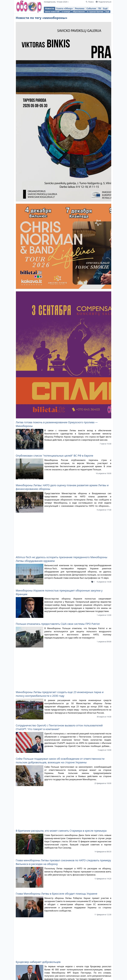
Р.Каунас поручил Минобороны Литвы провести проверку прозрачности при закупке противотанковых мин (62, 939)
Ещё (105, 8)
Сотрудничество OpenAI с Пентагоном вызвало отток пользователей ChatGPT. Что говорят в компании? (59, 650)
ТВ (99, 8)
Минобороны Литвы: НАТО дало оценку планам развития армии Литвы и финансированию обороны (62, 487)
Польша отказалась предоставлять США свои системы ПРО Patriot (58, 585)
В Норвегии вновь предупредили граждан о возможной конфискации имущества (60, 872)
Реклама (80, 8)
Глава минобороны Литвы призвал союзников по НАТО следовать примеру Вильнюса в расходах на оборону (63, 746)
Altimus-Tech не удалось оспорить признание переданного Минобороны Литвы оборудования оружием (61, 520)
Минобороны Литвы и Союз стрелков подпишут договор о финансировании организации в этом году (53, 972)
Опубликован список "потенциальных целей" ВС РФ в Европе (54, 456)
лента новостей (52, 12)
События (91, 8)
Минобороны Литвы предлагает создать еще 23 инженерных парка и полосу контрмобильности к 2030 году (60, 617)
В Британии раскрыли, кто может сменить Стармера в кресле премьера (61, 715)
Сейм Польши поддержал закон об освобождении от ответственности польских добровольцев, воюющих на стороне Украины (60, 683)
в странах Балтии (95, 12)
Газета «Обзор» (65, 8)
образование (79, 12)
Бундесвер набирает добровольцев (38, 807)
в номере (66, 12)
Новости (50, 8)
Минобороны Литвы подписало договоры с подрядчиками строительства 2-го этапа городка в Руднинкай (62, 905)
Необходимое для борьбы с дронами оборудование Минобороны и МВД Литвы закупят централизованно (62, 839)
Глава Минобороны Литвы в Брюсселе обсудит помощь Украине (57, 778)
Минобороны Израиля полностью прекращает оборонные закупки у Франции (59, 554)
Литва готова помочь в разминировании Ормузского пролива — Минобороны (57, 424)
